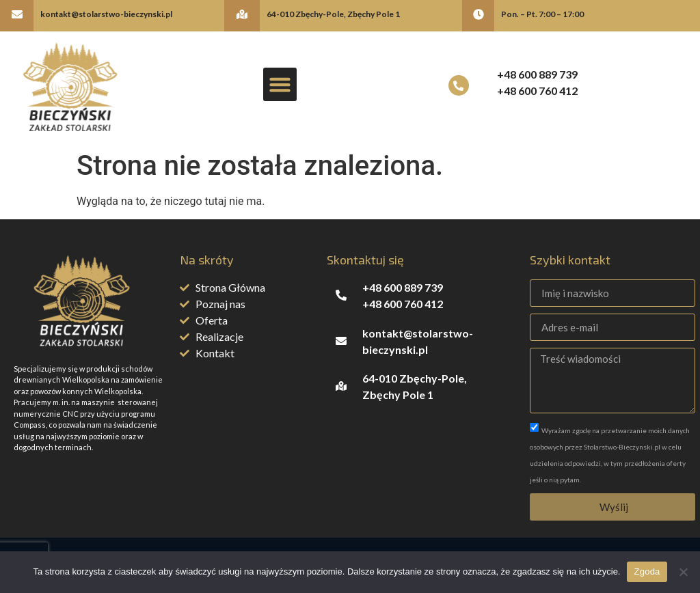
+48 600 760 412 (537, 91)
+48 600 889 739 (537, 74)
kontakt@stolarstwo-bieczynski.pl (106, 14)
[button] (280, 85)
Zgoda (647, 571)
